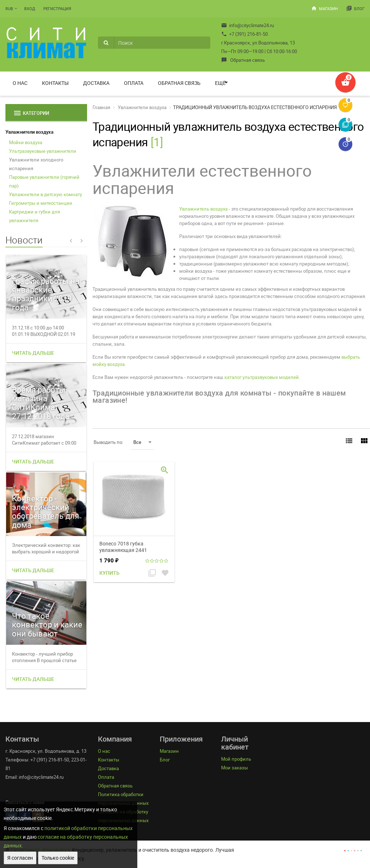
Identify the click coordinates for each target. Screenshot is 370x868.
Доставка (96, 83)
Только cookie (58, 858)
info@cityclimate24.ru (248, 25)
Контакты (55, 83)
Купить (109, 573)
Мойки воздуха (26, 142)
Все (142, 442)
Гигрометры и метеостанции (41, 203)
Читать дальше (33, 353)
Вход (30, 8)
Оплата (134, 83)
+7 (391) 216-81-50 (244, 34)
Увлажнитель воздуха (203, 209)
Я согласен (20, 858)
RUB (9, 8)
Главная (101, 107)
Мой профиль (236, 759)
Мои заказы (235, 768)
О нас (20, 83)
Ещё (220, 83)
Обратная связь (243, 60)
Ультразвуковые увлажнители (43, 151)
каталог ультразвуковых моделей (262, 377)
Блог (355, 8)
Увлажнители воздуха (29, 132)
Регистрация (57, 8)
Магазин (324, 8)
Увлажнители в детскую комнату (46, 194)
